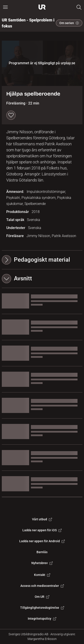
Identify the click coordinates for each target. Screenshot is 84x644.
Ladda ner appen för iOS (42, 530)
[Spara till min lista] (11, 115)
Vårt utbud (42, 519)
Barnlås (42, 552)
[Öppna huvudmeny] (5, 7)
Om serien (69, 23)
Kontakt (42, 575)
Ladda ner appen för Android (42, 541)
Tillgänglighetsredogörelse (42, 608)
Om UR (42, 597)
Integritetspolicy (42, 619)
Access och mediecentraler (42, 586)
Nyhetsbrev (42, 563)
